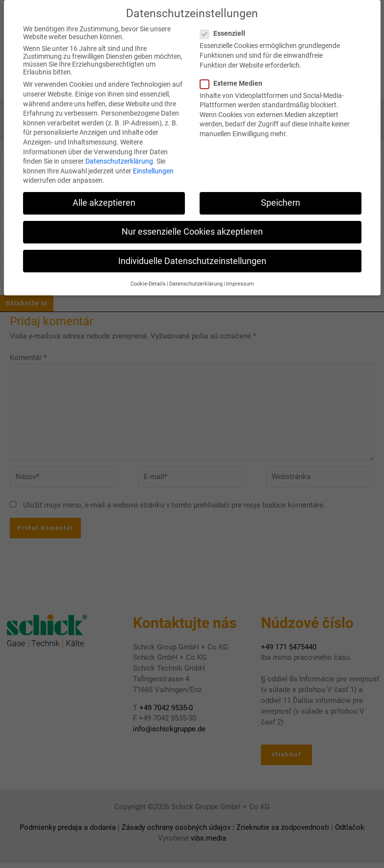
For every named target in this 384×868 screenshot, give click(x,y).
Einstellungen (153, 169)
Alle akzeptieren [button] (104, 201)
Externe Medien (234, 81)
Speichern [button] (281, 201)
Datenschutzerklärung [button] (196, 281)
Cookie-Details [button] (148, 281)
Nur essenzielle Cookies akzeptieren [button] (192, 230)
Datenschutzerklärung (119, 159)
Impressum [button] (240, 281)
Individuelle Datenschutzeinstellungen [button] (192, 259)
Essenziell (226, 31)
